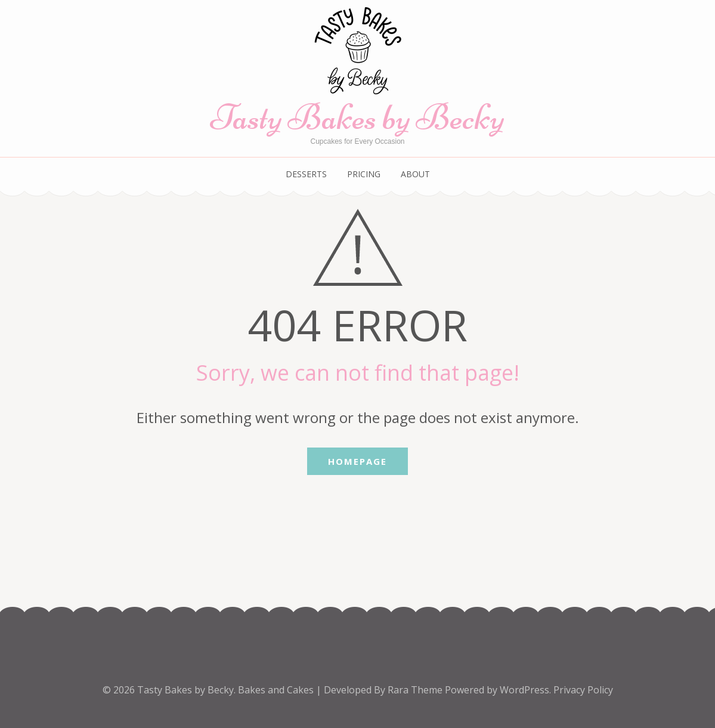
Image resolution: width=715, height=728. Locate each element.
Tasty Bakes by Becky (357, 117)
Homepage (357, 461)
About (415, 174)
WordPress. (525, 690)
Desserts (306, 174)
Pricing (364, 174)
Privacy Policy (583, 690)
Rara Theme (416, 690)
